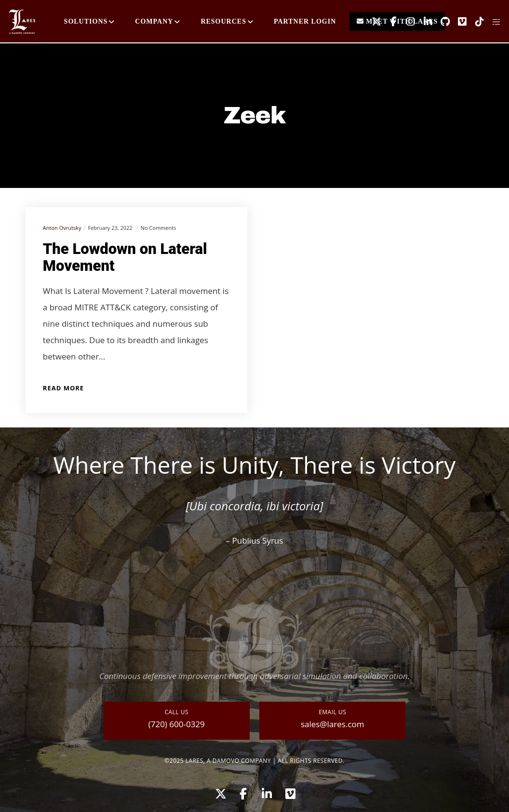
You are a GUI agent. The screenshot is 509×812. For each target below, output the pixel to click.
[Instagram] (407, 22)
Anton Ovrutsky (62, 228)
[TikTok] (476, 22)
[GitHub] (442, 22)
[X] (373, 22)
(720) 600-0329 (177, 724)
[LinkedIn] (424, 22)
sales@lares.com (333, 724)
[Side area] (493, 22)
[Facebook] (390, 22)
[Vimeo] (459, 22)
